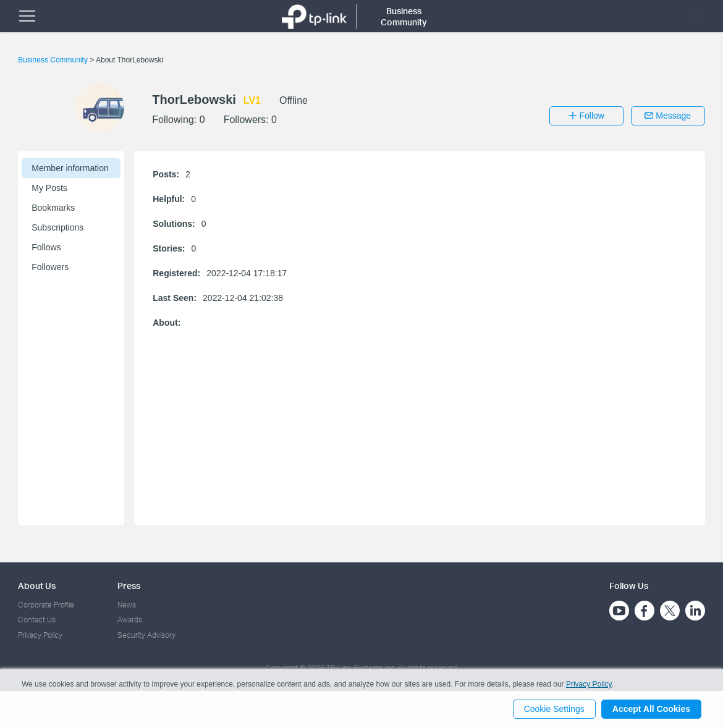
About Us (37, 586)
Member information (70, 168)
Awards (130, 620)
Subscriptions (57, 227)
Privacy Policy (40, 635)
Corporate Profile (46, 605)
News (127, 605)
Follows (46, 247)
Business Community (54, 60)
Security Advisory (146, 635)
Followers (50, 267)
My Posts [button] (49, 188)
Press (129, 586)
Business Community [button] (404, 16)
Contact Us (37, 620)
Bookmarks (53, 208)
